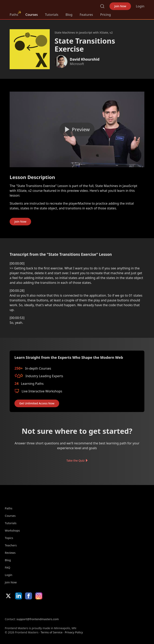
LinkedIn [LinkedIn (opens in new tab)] (19, 596)
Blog (69, 15)
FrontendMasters (31, 5)
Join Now (120, 6)
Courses (32, 15)
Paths (14, 15)
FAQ (8, 567)
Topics (9, 538)
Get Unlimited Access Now (37, 403)
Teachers (11, 545)
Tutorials (52, 15)
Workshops (12, 530)
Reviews (10, 553)
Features (86, 15)
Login (140, 6)
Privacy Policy (74, 632)
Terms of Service (51, 632)
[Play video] (77, 129)
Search (102, 6)
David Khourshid (85, 59)
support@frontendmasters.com (38, 619)
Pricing (106, 15)
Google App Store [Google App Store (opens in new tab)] (46, 608)
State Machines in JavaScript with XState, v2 (84, 32)
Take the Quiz (75, 460)
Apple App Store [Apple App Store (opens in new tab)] (17, 608)
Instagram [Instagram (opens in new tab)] (39, 596)
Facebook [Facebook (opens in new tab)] (29, 596)
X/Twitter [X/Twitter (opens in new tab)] (8, 596)
